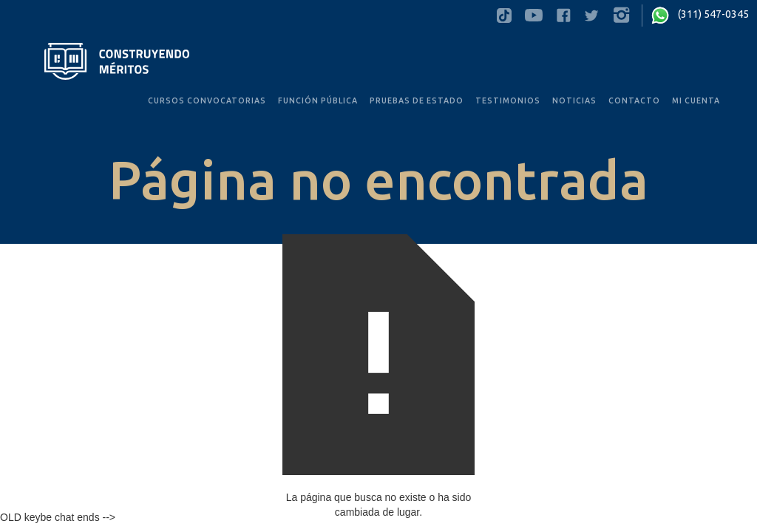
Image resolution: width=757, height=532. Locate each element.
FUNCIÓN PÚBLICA (318, 100)
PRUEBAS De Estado (417, 100)
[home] (116, 61)
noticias (574, 100)
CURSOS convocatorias (207, 100)
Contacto (634, 100)
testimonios (508, 100)
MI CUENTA (696, 100)
